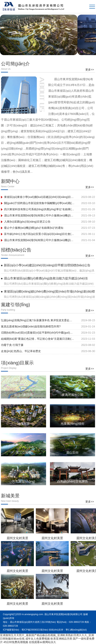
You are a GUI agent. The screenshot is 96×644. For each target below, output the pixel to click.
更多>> (90, 70)
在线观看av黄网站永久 (42, 642)
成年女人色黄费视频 (38, 639)
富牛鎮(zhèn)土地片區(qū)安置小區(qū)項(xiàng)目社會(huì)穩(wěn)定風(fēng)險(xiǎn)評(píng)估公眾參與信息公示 (40, 234)
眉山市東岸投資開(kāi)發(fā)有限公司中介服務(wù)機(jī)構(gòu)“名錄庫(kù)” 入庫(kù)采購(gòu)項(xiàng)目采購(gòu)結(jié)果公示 (40, 215)
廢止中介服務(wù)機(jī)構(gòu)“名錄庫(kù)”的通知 (34, 228)
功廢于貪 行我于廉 (12, 345)
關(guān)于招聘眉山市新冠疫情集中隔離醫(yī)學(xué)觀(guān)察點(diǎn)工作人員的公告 (40, 203)
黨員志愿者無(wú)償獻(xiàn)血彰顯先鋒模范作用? (31, 326)
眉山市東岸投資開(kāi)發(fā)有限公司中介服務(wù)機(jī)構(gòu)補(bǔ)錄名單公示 (40, 240)
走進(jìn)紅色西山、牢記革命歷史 (21, 351)
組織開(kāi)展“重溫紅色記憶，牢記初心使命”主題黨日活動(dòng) (38, 339)
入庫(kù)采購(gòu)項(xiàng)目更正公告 (27, 222)
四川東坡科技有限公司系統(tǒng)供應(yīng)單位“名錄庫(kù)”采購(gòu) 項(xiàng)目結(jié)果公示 (40, 209)
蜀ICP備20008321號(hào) (35, 630)
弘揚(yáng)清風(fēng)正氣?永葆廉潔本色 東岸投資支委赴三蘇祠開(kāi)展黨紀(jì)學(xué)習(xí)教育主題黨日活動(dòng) (38, 320)
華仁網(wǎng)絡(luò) (76, 630)
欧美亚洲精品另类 (61, 639)
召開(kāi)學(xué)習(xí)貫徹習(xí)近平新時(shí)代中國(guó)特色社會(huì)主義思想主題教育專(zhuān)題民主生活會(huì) (38, 333)
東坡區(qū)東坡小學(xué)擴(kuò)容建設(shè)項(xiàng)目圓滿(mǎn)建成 (40, 197)
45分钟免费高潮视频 (16, 642)
